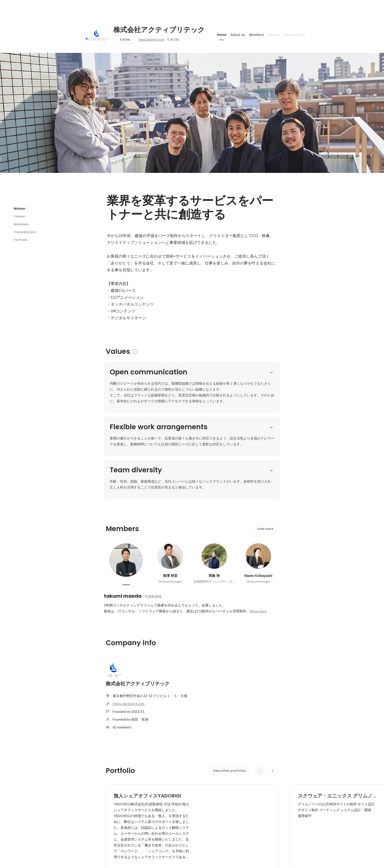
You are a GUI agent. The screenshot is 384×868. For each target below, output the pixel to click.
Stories (274, 34)
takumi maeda (123, 569)
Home (222, 34)
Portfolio (21, 240)
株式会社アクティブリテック (159, 30)
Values (19, 216)
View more (265, 501)
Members (257, 34)
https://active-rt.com (152, 40)
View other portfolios (229, 743)
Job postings (294, 34)
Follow (125, 40)
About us (238, 34)
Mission (19, 208)
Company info (25, 232)
